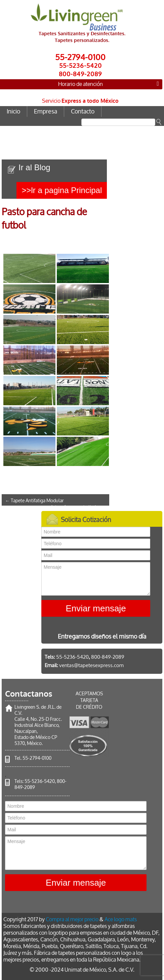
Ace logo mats (121, 919)
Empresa (46, 111)
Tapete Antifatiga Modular (34, 501)
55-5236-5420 (40, 781)
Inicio (13, 111)
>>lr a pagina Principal (62, 190)
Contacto (83, 111)
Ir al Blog (34, 167)
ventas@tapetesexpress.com (91, 665)
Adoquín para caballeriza (78, 507)
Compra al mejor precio (72, 919)
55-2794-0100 (37, 758)
